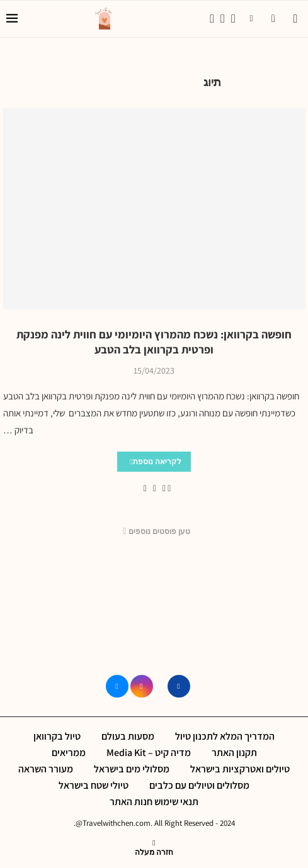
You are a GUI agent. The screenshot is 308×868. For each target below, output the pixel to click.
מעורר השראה (46, 769)
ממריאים (69, 753)
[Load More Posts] (154, 532)
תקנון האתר (234, 753)
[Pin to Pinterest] (155, 488)
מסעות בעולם (128, 736)
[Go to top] (154, 851)
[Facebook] (212, 19)
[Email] (233, 19)
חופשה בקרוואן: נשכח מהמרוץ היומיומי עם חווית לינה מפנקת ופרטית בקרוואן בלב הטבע (154, 342)
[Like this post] (169, 488)
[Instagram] (223, 19)
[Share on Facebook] (164, 488)
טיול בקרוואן (57, 736)
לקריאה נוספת (156, 461)
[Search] (295, 19)
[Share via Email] (145, 488)
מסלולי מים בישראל (132, 769)
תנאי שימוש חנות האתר (154, 802)
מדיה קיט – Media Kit (149, 753)
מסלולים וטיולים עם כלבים (199, 785)
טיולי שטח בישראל (94, 785)
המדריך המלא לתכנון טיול (225, 736)
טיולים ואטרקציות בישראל (240, 769)
